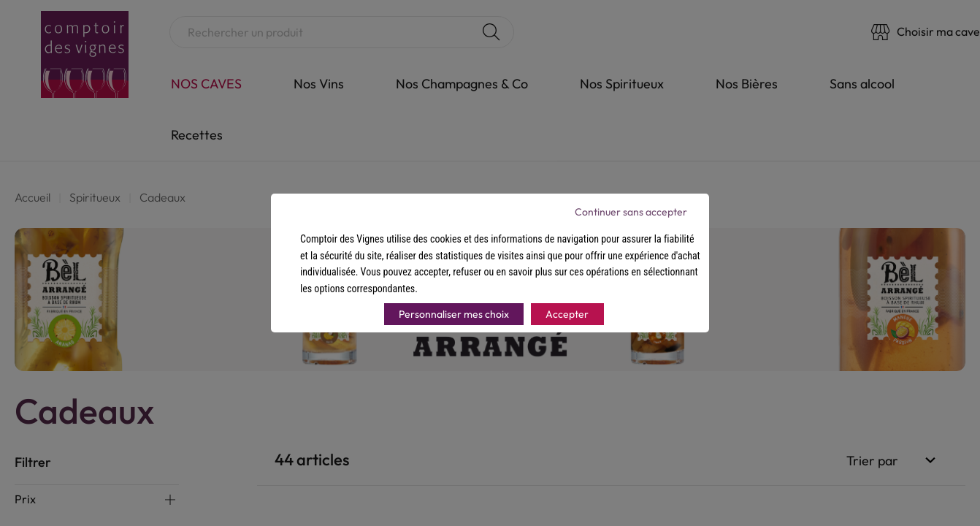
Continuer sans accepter (631, 212)
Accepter (567, 314)
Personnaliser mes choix (454, 314)
